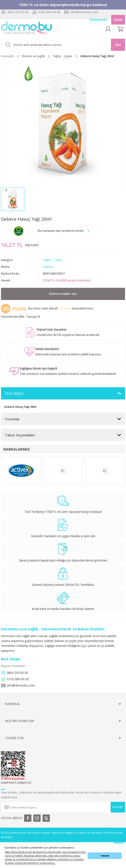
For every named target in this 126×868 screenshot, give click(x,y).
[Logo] (27, 29)
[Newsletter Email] (63, 807)
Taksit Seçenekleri (20, 435)
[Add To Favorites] (13, 317)
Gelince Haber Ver (63, 294)
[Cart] (121, 29)
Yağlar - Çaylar (53, 260)
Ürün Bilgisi (14, 393)
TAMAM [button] (104, 856)
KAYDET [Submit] (118, 807)
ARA (118, 45)
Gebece (48, 267)
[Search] (63, 45)
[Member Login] (108, 29)
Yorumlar (12, 419)
